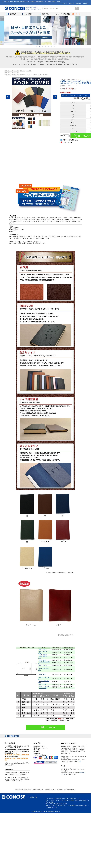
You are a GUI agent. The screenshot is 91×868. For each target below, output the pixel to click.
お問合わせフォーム (70, 790)
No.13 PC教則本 (44, 686)
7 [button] (54, 47)
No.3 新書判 (43, 655)
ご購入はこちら (45, 727)
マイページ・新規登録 (62, 14)
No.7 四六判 (43, 665)
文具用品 (29, 14)
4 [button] (46, 47)
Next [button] (55, 97)
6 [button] (51, 47)
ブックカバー (30, 75)
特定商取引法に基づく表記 (23, 790)
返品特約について (50, 790)
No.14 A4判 (43, 688)
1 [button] (37, 47)
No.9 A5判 (42, 674)
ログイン (64, 3)
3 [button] (43, 47)
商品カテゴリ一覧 (9, 71)
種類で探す (23, 75)
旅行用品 (13, 14)
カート (78, 14)
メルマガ (71, 3)
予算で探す (23, 71)
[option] (46, 31)
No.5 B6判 (42, 660)
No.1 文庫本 (43, 650)
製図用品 (45, 14)
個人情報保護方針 (38, 790)
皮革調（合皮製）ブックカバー (42, 75)
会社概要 (78, 3)
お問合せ (86, 3)
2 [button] (40, 47)
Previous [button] (8, 97)
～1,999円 (29, 71)
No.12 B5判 (43, 684)
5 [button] (48, 47)
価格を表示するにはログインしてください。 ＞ (76, 95)
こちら (79, 761)
